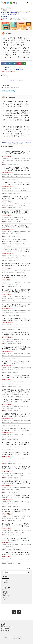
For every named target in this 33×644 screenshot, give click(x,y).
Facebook (4, 63)
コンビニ (18, 437)
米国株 (17, 384)
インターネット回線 (20, 298)
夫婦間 (22, 177)
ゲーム (17, 449)
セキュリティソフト (20, 475)
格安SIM (18, 490)
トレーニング (20, 561)
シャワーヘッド (19, 532)
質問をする (6, 594)
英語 (23, 518)
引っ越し (26, 298)
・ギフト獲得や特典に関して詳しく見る (13, 67)
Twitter (9, 63)
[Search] (27, 3)
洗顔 (20, 234)
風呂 (23, 532)
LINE (24, 63)
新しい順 (13, 88)
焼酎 (24, 219)
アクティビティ (7, 596)
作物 (17, 396)
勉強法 (21, 518)
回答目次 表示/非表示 (9, 91)
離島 (24, 272)
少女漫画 (29, 160)
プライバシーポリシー (7, 627)
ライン (21, 160)
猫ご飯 (22, 313)
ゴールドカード (19, 370)
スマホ (17, 423)
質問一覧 (5, 592)
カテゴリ (5, 598)
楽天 (28, 205)
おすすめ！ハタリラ (14, 637)
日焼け (17, 258)
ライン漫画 (25, 160)
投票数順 (9, 88)
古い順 (17, 88)
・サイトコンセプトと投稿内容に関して (13, 69)
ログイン (22, 80)
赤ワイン (27, 219)
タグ (4, 600)
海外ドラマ (6, 16)
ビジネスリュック (19, 327)
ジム (17, 561)
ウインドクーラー (19, 191)
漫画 (3, 162)
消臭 (17, 246)
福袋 (20, 341)
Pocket (19, 63)
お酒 (17, 219)
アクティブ (4, 88)
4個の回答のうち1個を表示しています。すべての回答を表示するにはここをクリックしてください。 (16, 143)
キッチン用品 (21, 205)
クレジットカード (19, 461)
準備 (17, 272)
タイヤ (17, 355)
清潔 (17, 284)
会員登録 (11, 80)
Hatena (14, 63)
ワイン (22, 219)
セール (25, 205)
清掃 (24, 191)
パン (17, 547)
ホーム (3, 623)
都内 (29, 561)
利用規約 (4, 625)
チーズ (19, 219)
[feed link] (19, 612)
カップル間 (18, 177)
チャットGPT (19, 408)
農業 (19, 396)
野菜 (21, 396)
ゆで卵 (17, 205)
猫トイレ (25, 313)
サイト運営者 (5, 629)
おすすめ (18, 160)
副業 (17, 504)
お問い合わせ (5, 631)
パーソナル (25, 561)
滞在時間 (20, 272)
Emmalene (17, 639)
